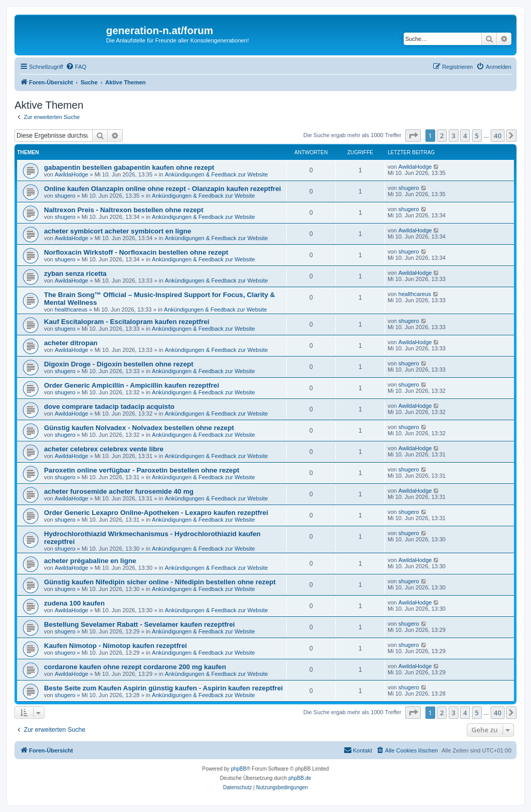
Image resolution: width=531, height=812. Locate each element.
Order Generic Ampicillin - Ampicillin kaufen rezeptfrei (131, 385)
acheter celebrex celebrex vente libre (104, 449)
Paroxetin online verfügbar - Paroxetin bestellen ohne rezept (142, 470)
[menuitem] (76, 67)
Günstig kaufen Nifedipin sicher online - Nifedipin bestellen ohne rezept (160, 582)
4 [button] (465, 136)
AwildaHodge (72, 174)
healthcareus (71, 309)
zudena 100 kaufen (74, 603)
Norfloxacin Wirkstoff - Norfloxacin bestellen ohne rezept (136, 252)
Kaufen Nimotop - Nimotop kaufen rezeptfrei (115, 646)
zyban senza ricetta (75, 274)
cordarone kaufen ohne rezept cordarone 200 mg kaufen (135, 667)
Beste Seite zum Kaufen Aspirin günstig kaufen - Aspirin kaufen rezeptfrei (163, 688)
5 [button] (477, 136)
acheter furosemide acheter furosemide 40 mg (119, 491)
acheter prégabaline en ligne (90, 561)
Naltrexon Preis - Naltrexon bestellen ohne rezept (124, 210)
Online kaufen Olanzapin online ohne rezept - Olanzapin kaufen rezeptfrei (163, 189)
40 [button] (498, 136)
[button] (413, 136)
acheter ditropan (71, 343)
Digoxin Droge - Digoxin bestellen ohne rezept (119, 364)
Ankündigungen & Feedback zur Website (216, 174)
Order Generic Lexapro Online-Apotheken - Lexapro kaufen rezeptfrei (156, 513)
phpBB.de (300, 778)
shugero (65, 196)
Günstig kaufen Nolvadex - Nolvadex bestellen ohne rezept (139, 428)
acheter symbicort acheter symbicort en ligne (117, 231)
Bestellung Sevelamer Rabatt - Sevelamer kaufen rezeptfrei (139, 624)
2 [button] (442, 136)
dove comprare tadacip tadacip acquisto (109, 407)
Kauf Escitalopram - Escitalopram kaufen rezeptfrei (127, 322)
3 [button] (454, 136)
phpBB (239, 769)
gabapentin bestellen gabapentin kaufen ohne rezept (129, 167)
